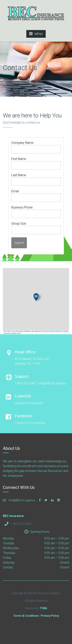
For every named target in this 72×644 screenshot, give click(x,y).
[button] (36, 297)
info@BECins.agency (19, 500)
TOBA (43, 608)
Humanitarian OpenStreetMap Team (52, 331)
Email (15, 191)
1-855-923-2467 (22, 524)
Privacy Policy (50, 616)
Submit (19, 243)
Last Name (19, 175)
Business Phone (22, 207)
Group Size (19, 224)
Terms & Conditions (26, 616)
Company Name (22, 143)
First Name (19, 159)
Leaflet (7, 331)
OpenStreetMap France (13, 333)
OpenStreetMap (18, 331)
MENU (36, 34)
